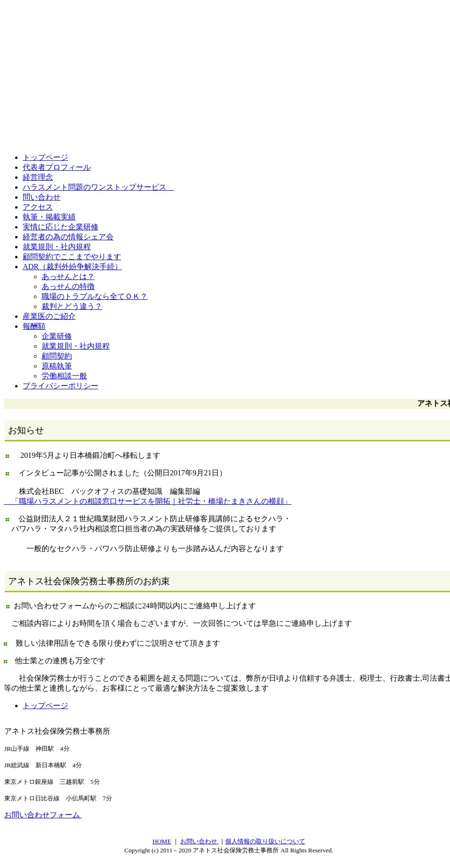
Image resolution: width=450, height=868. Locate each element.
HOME (162, 842)
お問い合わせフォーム (43, 816)
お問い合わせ (199, 842)
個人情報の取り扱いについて (265, 842)
